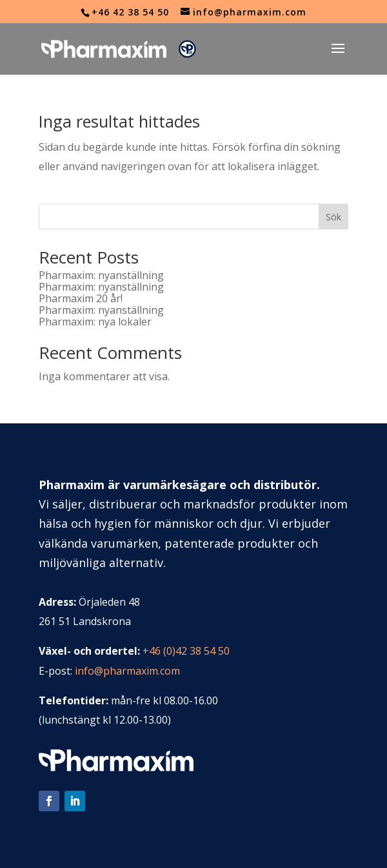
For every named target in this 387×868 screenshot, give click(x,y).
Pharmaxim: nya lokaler (95, 322)
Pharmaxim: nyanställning (101, 275)
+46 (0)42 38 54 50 (186, 651)
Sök (333, 217)
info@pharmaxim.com (127, 671)
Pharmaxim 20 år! (81, 298)
